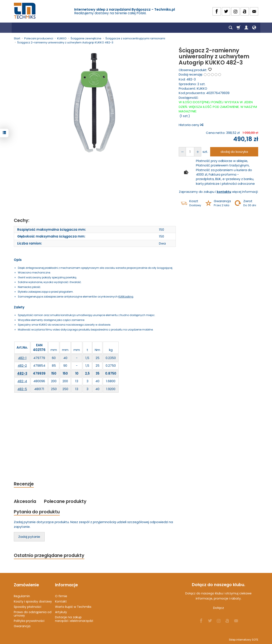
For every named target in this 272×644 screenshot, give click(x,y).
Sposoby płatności (28, 607)
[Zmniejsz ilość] (198, 152)
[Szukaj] (231, 28)
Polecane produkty (65, 501)
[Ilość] (190, 152)
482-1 (22, 358)
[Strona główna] (25, 11)
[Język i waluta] (254, 28)
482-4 (22, 381)
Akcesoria (25, 501)
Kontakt (61, 601)
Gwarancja (22, 626)
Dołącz (219, 608)
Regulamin (22, 596)
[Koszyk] (238, 28)
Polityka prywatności (29, 621)
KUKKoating (126, 297)
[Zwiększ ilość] (182, 152)
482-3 (22, 373)
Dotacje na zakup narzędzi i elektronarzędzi (74, 619)
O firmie (61, 596)
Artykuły (61, 612)
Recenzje (24, 484)
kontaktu (224, 192)
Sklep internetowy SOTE (244, 640)
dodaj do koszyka (234, 152)
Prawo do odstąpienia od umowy (33, 614)
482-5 (22, 389)
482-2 (22, 366)
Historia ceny (191, 125)
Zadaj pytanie (29, 537)
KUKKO (202, 88)
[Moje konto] (246, 28)
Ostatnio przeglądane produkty (49, 555)
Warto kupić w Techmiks (73, 607)
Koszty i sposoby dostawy (33, 601)
